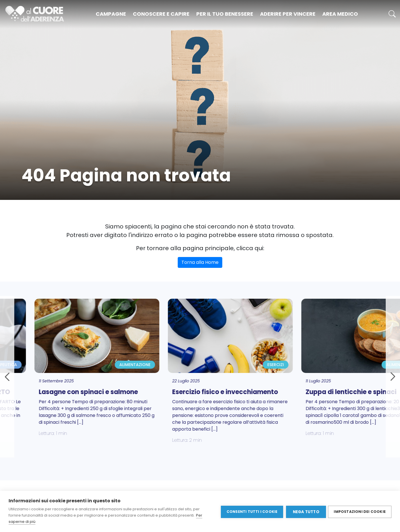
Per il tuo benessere (225, 14)
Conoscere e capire (161, 14)
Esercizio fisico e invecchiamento (181, 392)
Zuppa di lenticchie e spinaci (307, 392)
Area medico (340, 14)
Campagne (111, 14)
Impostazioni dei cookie (360, 511)
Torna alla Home (200, 262)
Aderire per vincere (288, 14)
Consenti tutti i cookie (251, 511)
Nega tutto (305, 512)
